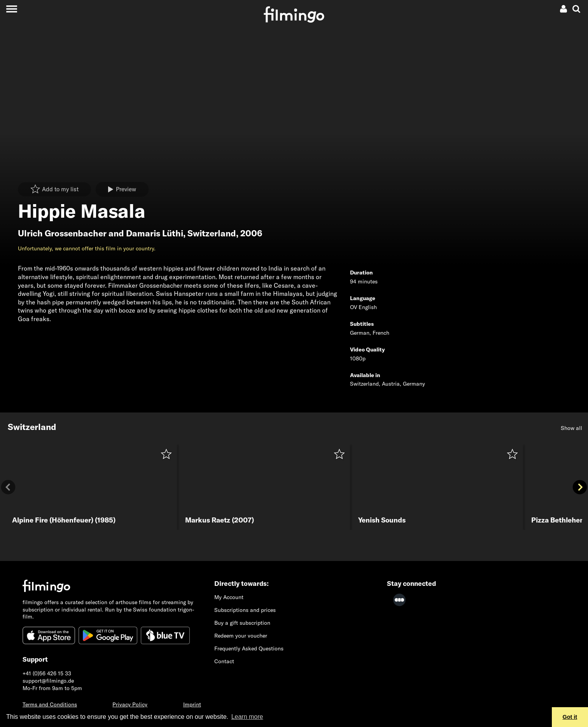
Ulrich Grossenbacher (62, 233)
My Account (229, 597)
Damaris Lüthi (155, 233)
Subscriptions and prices (245, 610)
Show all (571, 428)
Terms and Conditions (50, 704)
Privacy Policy (130, 704)
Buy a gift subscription (242, 623)
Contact (224, 661)
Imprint (192, 704)
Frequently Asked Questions (249, 648)
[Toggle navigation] (11, 9)
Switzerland (212, 233)
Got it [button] (570, 717)
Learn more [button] (247, 717)
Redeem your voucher (241, 636)
